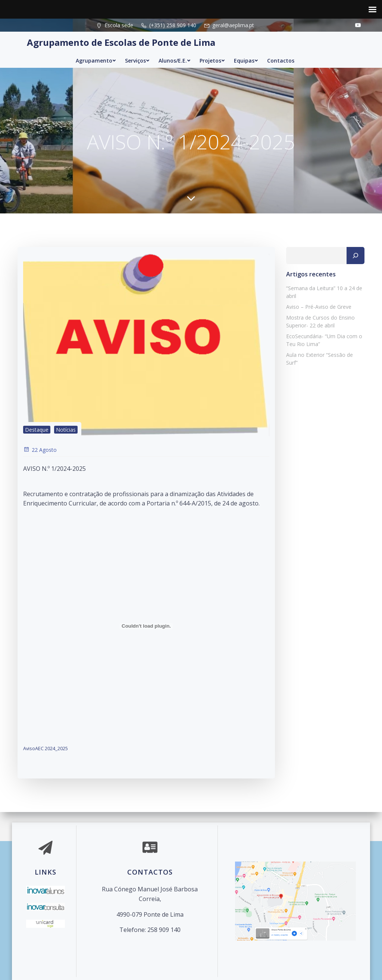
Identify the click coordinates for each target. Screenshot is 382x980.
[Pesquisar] (356, 256)
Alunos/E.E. (175, 61)
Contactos (281, 61)
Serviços (137, 61)
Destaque (37, 430)
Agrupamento (96, 61)
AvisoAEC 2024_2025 (46, 748)
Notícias (66, 430)
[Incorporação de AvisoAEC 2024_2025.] (146, 626)
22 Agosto (40, 450)
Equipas (246, 61)
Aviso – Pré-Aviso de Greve (319, 307)
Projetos (212, 61)
